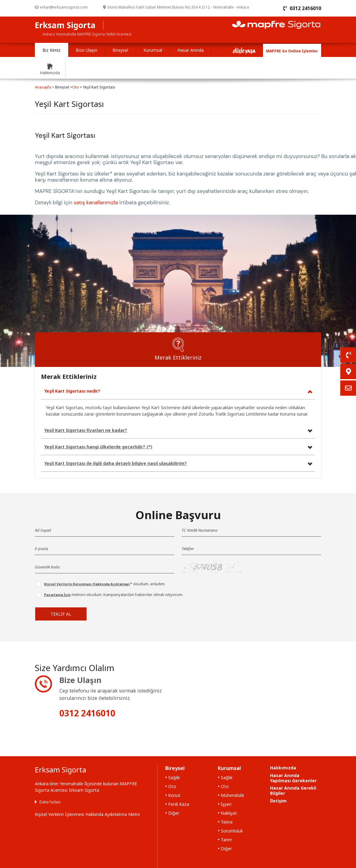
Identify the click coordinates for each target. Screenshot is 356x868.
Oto (76, 87)
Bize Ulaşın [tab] (87, 50)
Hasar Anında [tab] (191, 50)
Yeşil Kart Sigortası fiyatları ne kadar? (86, 430)
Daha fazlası (50, 802)
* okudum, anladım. (105, 584)
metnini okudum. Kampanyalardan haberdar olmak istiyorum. (114, 594)
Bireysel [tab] (120, 50)
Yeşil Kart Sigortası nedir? (72, 391)
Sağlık (174, 777)
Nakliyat (229, 813)
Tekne (227, 822)
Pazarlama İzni (57, 595)
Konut (174, 795)
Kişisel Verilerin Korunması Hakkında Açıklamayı (87, 584)
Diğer (174, 813)
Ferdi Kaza (179, 804)
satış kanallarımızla (96, 202)
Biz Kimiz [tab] (52, 50)
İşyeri (226, 804)
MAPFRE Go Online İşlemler (292, 51)
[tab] (178, 350)
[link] (348, 355)
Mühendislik (232, 795)
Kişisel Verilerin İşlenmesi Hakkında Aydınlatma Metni (87, 814)
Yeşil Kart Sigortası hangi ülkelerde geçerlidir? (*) (98, 447)
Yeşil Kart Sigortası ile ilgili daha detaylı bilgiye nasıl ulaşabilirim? (116, 463)
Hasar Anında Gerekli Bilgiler (293, 791)
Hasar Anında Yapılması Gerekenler (293, 778)
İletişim (278, 801)
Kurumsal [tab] (153, 50)
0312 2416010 (87, 713)
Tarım (226, 840)
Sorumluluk (232, 831)
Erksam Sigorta (65, 25)
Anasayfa (43, 87)
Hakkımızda (283, 768)
